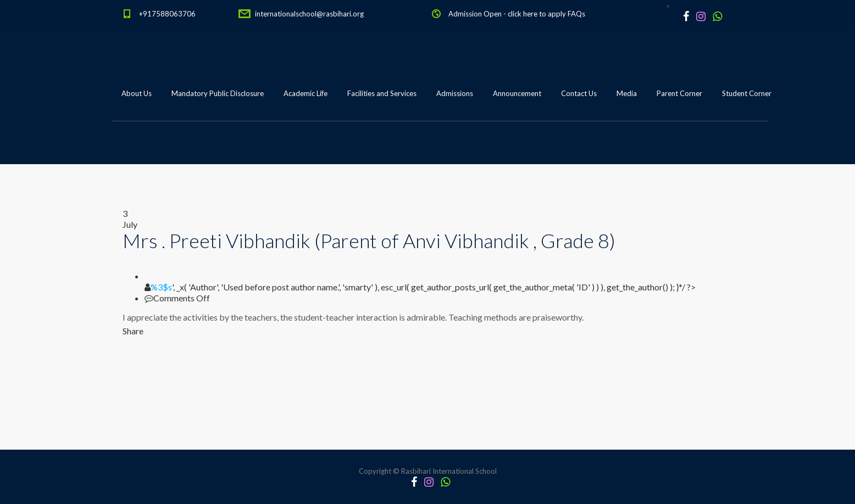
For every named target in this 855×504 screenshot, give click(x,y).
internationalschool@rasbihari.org (309, 14)
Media (627, 93)
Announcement (517, 93)
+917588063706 (167, 14)
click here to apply (537, 14)
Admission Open (475, 14)
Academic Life (306, 93)
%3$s (161, 287)
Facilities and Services (382, 93)
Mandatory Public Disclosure (218, 93)
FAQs (576, 14)
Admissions (455, 93)
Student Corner (747, 93)
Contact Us (579, 93)
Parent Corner (679, 93)
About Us (137, 93)
